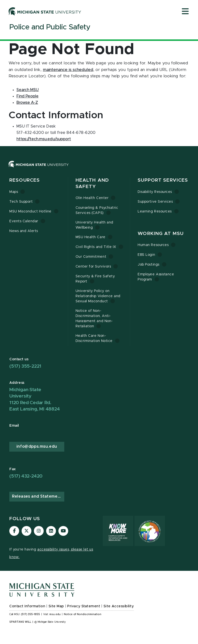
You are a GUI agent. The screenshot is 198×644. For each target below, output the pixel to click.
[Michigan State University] (45, 11)
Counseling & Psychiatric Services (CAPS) (97, 210)
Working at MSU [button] (161, 234)
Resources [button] (25, 180)
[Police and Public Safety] (50, 28)
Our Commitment (91, 257)
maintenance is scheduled (68, 70)
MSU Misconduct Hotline (30, 211)
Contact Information (27, 606)
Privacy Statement (84, 606)
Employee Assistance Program (156, 277)
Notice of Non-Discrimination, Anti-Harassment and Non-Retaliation (94, 319)
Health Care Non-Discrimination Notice (94, 338)
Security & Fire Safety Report (95, 279)
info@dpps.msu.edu (37, 446)
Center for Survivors (93, 267)
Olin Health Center (92, 198)
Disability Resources (155, 192)
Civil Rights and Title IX (96, 247)
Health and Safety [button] (92, 183)
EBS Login (146, 255)
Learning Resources (155, 211)
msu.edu (55, 614)
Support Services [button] (163, 180)
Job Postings (148, 265)
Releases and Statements (38, 496)
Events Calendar (24, 221)
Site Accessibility (119, 606)
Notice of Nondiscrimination (83, 614)
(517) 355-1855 (31, 614)
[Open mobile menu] (185, 12)
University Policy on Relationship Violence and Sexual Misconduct (98, 296)
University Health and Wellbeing (94, 225)
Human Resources (153, 245)
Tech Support (21, 202)
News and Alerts (24, 231)
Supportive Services (155, 202)
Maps (14, 192)
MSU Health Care (91, 237)
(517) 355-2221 (25, 366)
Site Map (56, 606)
